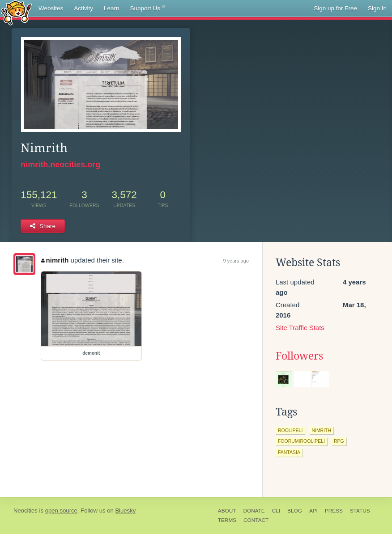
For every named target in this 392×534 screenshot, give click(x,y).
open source (61, 511)
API (313, 511)
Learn (112, 8)
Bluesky (125, 511)
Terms (227, 520)
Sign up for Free (335, 8)
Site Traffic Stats (300, 328)
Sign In (377, 8)
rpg (339, 441)
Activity (83, 8)
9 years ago (236, 261)
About (227, 511)
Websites (51, 8)
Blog (295, 511)
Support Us (148, 8)
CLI (276, 511)
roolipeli (290, 430)
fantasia (289, 452)
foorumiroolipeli (301, 441)
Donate (254, 511)
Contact (256, 520)
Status (360, 511)
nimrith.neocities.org (60, 165)
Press (334, 511)
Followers (299, 356)
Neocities (26, 511)
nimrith (55, 260)
